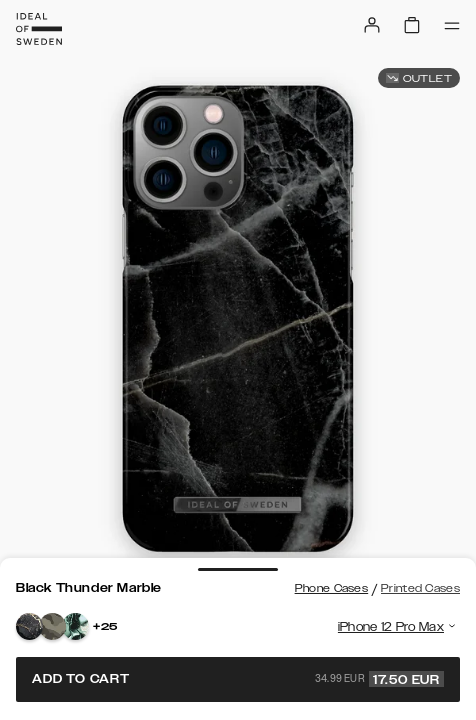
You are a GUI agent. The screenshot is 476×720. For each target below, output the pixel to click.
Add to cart (238, 679)
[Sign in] (372, 25)
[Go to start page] (39, 29)
